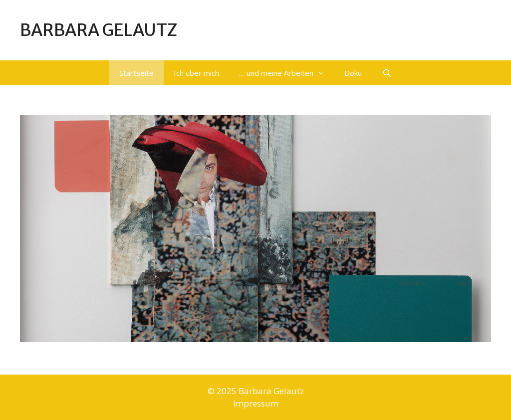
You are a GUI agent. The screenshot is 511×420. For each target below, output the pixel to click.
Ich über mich (196, 73)
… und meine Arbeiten (287, 73)
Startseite (136, 73)
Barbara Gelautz (99, 30)
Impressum (256, 403)
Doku (353, 73)
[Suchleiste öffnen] (386, 73)
